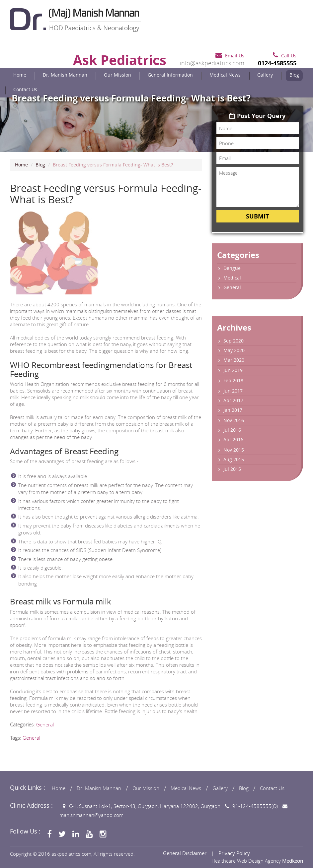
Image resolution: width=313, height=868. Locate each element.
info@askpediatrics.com (212, 63)
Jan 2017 (233, 410)
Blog (294, 75)
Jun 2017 (233, 391)
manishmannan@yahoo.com (91, 815)
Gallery (265, 75)
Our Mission (117, 75)
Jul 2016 (232, 430)
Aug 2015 (234, 459)
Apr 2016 (233, 439)
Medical (232, 278)
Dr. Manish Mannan (65, 75)
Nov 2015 (234, 450)
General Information (170, 75)
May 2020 (234, 350)
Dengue (232, 268)
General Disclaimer (185, 853)
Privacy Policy (234, 853)
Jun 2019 (233, 370)
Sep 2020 (234, 341)
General (45, 724)
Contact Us (25, 89)
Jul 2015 (232, 469)
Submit (257, 216)
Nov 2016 (234, 420)
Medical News (225, 75)
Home (20, 75)
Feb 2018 (233, 380)
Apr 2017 (233, 400)
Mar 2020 (234, 360)
